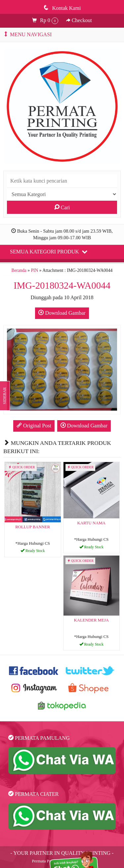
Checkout (79, 20)
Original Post (34, 425)
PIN (34, 270)
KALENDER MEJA (91, 620)
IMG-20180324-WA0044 (62, 285)
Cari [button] (62, 207)
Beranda (19, 270)
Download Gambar (62, 313)
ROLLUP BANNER (33, 527)
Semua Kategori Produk (49, 251)
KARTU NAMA (91, 523)
